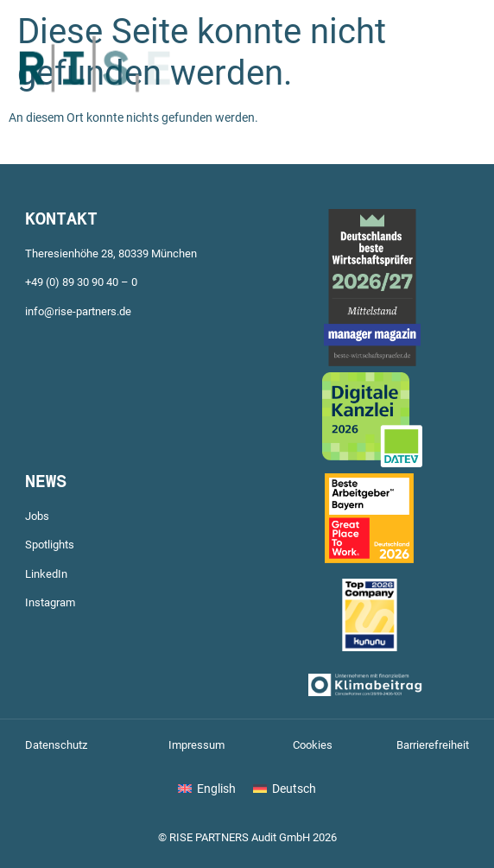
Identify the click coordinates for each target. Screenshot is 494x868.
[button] (399, 91)
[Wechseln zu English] (207, 789)
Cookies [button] (313, 745)
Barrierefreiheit (433, 745)
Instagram (50, 602)
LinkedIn (46, 574)
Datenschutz (56, 745)
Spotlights (50, 545)
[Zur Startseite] (95, 118)
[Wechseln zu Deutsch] (285, 789)
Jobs (37, 516)
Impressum (196, 745)
